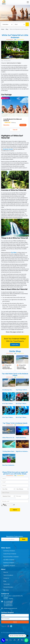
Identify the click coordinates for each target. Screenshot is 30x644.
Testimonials (7, 584)
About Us (6, 572)
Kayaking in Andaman (9, 563)
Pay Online (6, 590)
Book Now (23, 125)
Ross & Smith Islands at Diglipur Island (22, 369)
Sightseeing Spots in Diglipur (14, 63)
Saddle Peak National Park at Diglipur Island (7, 369)
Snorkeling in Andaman (9, 551)
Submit (15, 622)
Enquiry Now (15, 344)
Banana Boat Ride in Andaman (11, 557)
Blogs (5, 581)
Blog (7, 29)
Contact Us (6, 578)
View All (15, 130)
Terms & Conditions (8, 575)
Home (3, 29)
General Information (8, 587)
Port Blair (14, 253)
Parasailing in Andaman (9, 566)
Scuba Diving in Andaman (10, 554)
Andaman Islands (8, 149)
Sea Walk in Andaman (9, 560)
